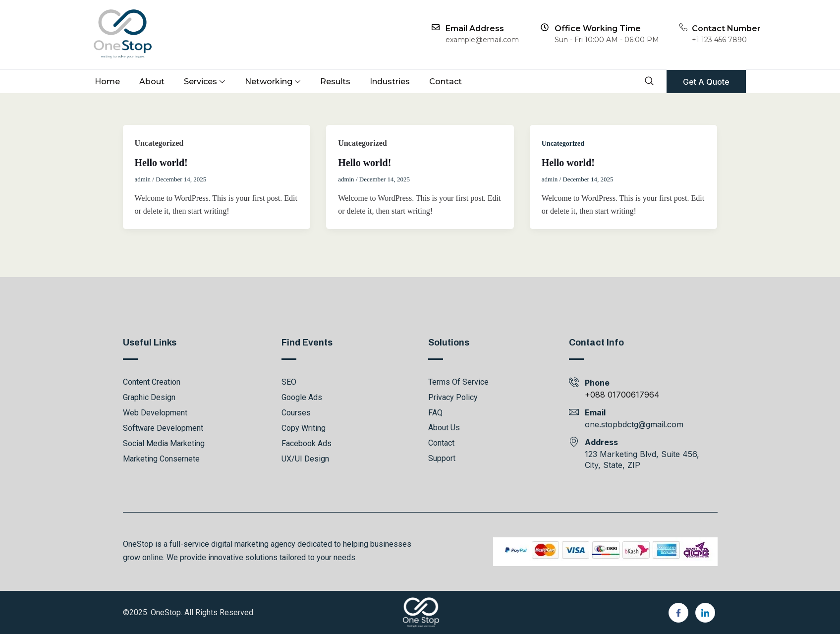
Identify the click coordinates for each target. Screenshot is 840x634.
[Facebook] (678, 613)
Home (107, 82)
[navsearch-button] (649, 82)
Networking (273, 82)
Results (335, 82)
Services (204, 82)
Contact (446, 82)
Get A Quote (706, 82)
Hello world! (161, 163)
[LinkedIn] (705, 613)
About (152, 82)
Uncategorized (563, 144)
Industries (390, 82)
